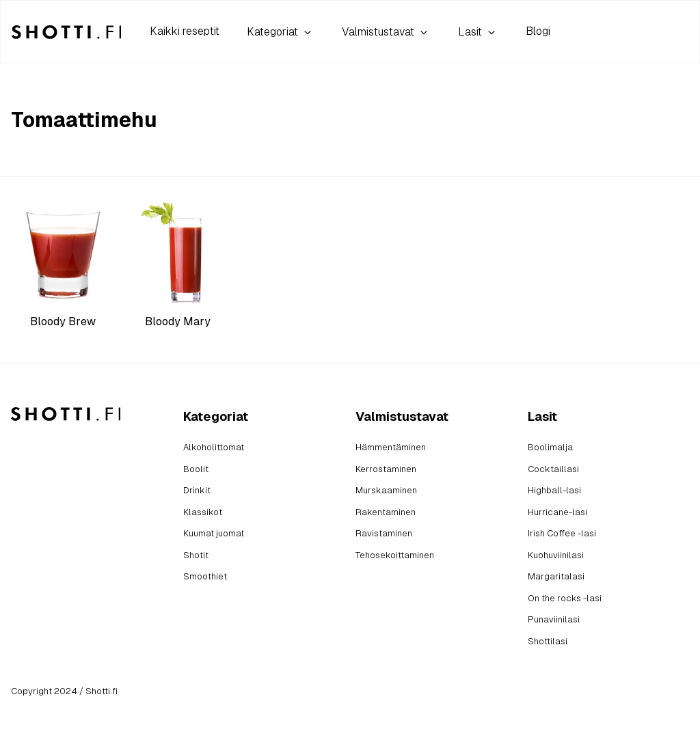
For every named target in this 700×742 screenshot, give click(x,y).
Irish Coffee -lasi (562, 533)
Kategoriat (281, 32)
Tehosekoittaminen (395, 555)
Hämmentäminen (391, 447)
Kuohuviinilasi (556, 555)
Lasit (478, 32)
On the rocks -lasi (565, 598)
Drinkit (197, 490)
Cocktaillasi (553, 469)
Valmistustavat (386, 32)
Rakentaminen (386, 512)
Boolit (196, 469)
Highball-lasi (554, 490)
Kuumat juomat (214, 533)
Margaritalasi (556, 576)
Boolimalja (550, 447)
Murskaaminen (386, 490)
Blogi (538, 31)
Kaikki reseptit (185, 31)
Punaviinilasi (554, 619)
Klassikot (203, 512)
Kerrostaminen (386, 469)
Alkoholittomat (214, 447)
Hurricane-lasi (557, 512)
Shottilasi (548, 641)
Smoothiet (205, 576)
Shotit (196, 555)
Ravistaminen (384, 533)
